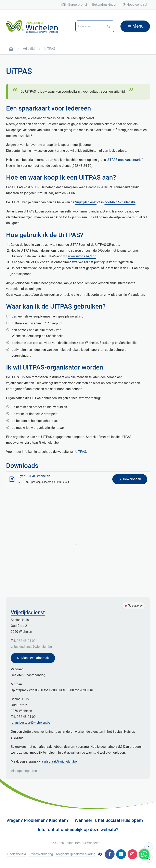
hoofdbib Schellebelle (120, 202)
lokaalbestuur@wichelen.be (31, 722)
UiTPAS (81, 452)
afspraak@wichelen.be (60, 761)
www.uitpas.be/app (82, 256)
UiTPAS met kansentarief (125, 160)
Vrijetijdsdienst (86, 202)
